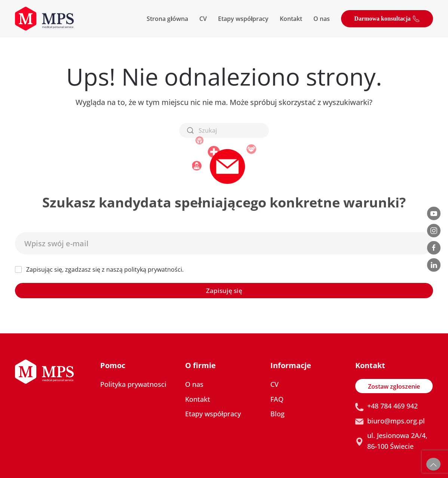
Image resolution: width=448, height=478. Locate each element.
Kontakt (291, 19)
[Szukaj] (224, 130)
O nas (322, 19)
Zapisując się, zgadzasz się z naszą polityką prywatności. (105, 270)
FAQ (277, 399)
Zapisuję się (224, 291)
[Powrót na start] (45, 19)
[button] (433, 464)
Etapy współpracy (243, 19)
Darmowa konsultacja (387, 19)
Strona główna (167, 19)
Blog (277, 414)
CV (203, 19)
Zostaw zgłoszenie (394, 386)
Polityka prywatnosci (133, 384)
